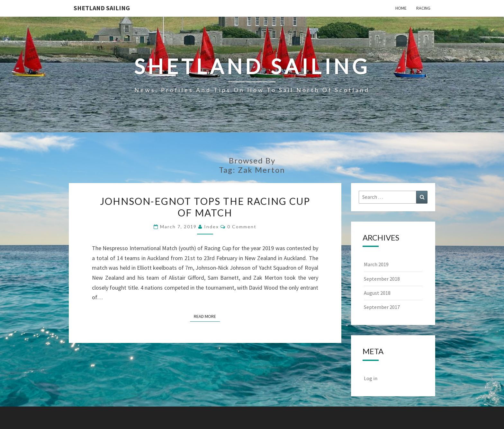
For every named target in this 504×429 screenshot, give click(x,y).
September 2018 (382, 279)
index (212, 227)
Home (401, 8)
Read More (207, 316)
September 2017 (382, 307)
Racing (423, 8)
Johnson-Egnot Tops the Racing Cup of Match (205, 207)
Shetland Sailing (102, 8)
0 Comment (242, 227)
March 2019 (376, 264)
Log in (371, 378)
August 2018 (377, 293)
